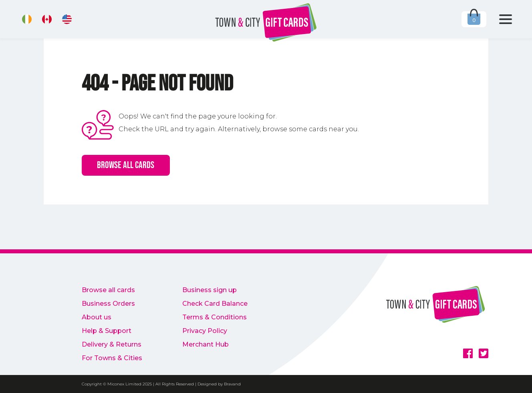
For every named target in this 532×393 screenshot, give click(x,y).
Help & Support (107, 331)
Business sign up (210, 290)
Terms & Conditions (215, 317)
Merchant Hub (206, 344)
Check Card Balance (215, 304)
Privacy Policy (205, 331)
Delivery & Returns (112, 344)
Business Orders (108, 304)
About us (97, 317)
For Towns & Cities (112, 358)
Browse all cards (126, 165)
